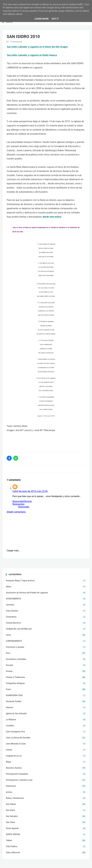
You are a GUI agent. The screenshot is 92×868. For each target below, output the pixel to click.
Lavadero (10, 726)
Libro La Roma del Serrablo (18, 738)
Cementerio (11, 617)
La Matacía (11, 720)
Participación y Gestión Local (19, 780)
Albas (8, 587)
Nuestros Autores (14, 768)
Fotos (8, 689)
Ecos (8, 653)
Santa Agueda (12, 828)
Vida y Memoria (13, 852)
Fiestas (9, 671)
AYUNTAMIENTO (13, 599)
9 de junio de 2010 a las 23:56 (32, 491)
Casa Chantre (12, 611)
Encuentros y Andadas (16, 659)
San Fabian (11, 804)
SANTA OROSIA (13, 834)
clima (8, 635)
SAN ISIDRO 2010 (23, 37)
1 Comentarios (16, 42)
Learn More (42, 19)
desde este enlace (52, 217)
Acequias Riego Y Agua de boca (20, 581)
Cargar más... (14, 551)
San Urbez (11, 822)
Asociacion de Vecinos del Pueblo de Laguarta (27, 593)
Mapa (8, 762)
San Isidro (10, 810)
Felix (15, 491)
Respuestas (18, 504)
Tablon (9, 840)
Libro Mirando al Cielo (16, 744)
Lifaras (9, 750)
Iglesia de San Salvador (16, 713)
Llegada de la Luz (14, 756)
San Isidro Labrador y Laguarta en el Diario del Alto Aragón (37, 47)
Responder (18, 501)
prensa (9, 792)
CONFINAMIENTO (14, 641)
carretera (10, 605)
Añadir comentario (16, 512)
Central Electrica (13, 623)
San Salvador (12, 816)
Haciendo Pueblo (14, 701)
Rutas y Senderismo (15, 798)
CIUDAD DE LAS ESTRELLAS (19, 629)
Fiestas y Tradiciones (15, 677)
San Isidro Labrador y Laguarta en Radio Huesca (32, 55)
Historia (9, 707)
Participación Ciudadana (17, 774)
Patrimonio (11, 786)
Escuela (9, 665)
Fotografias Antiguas (15, 683)
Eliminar (28, 501)
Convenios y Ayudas (15, 647)
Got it (55, 19)
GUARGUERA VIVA (14, 695)
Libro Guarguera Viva (15, 732)
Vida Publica (12, 846)
